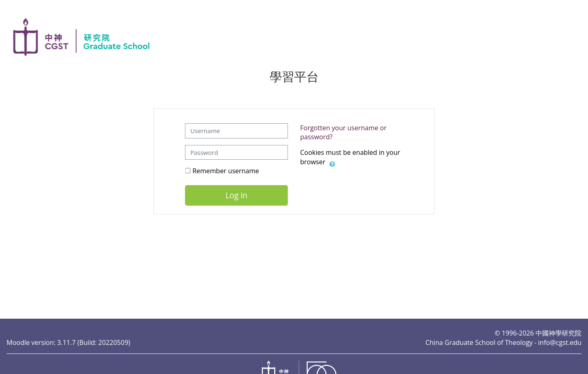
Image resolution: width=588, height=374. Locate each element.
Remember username (226, 171)
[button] (332, 163)
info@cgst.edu (560, 342)
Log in (236, 195)
